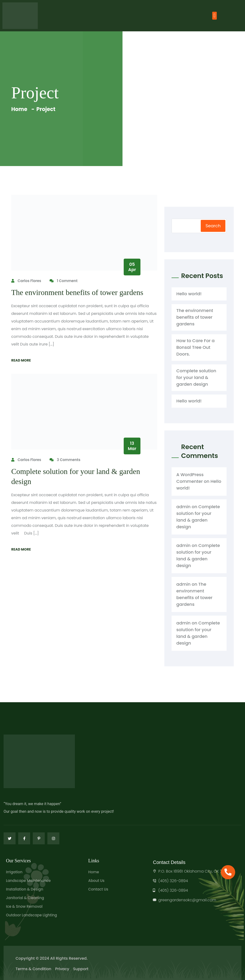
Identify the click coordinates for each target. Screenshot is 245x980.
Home (20, 109)
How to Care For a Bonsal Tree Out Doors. (195, 347)
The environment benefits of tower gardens (77, 292)
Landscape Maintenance (28, 881)
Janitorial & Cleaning (25, 898)
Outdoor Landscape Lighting (31, 915)
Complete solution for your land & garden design (196, 377)
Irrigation (14, 872)
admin (184, 507)
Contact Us (98, 889)
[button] (214, 16)
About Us (96, 881)
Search (213, 226)
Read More (21, 360)
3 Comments (65, 460)
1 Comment (64, 281)
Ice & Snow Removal (24, 906)
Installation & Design (25, 889)
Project (46, 109)
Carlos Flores (26, 281)
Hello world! (189, 294)
